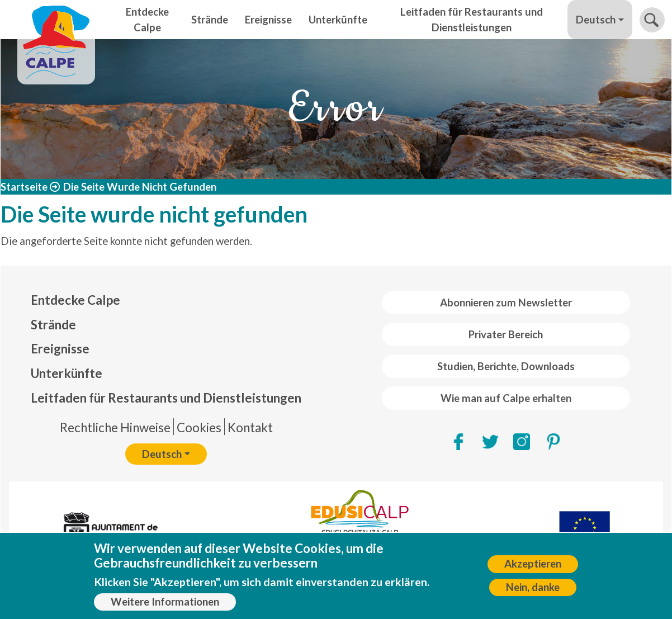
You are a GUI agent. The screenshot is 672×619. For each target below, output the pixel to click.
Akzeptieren (533, 570)
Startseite (24, 187)
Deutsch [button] (596, 20)
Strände (210, 20)
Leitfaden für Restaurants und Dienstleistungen (472, 20)
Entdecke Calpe (147, 20)
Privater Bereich (506, 334)
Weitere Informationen (165, 607)
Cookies (199, 427)
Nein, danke (533, 593)
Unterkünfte (338, 20)
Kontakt (250, 427)
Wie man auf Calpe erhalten (506, 398)
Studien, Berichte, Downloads (506, 366)
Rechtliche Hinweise (115, 427)
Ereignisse (268, 20)
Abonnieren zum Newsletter (506, 303)
